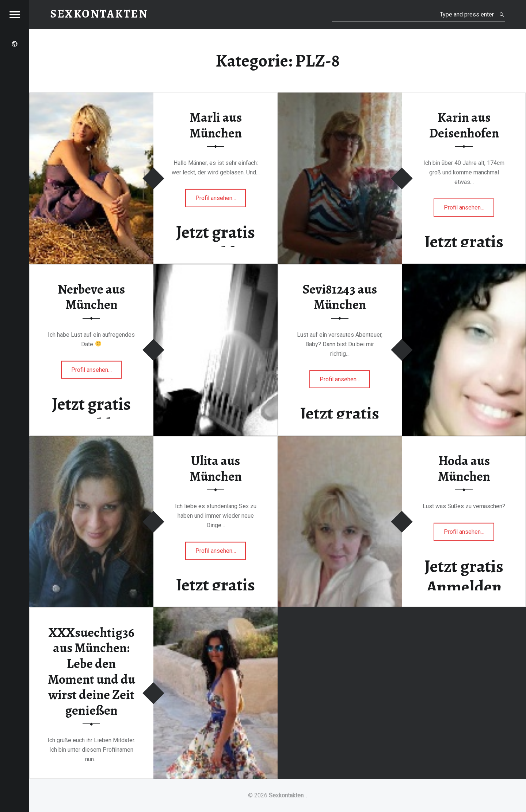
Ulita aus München (216, 469)
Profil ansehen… (221, 200)
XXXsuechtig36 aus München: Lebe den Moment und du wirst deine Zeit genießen (92, 671)
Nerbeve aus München (91, 297)
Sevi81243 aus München (340, 297)
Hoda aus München (464, 469)
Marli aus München (216, 125)
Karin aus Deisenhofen (464, 125)
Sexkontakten (286, 795)
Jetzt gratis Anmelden (216, 243)
